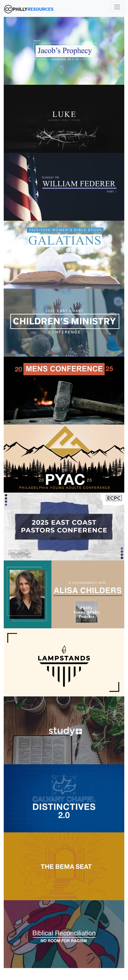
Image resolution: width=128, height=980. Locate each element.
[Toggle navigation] (117, 7)
